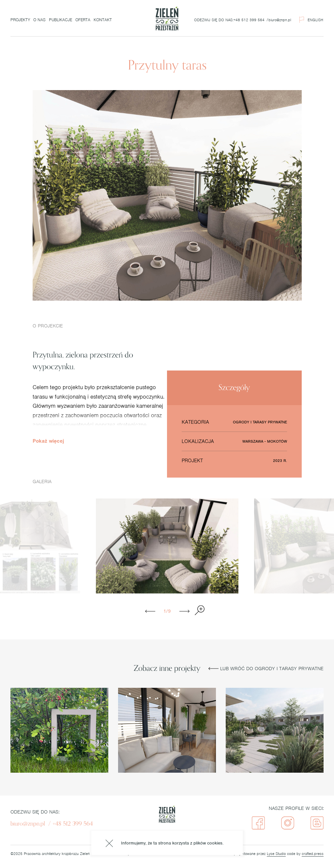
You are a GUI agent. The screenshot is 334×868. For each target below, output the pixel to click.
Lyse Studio (276, 854)
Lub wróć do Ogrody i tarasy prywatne (266, 669)
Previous (151, 611)
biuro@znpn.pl (280, 20)
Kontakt (103, 20)
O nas (39, 20)
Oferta (83, 20)
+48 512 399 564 (249, 20)
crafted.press (313, 854)
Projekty (20, 20)
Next (185, 611)
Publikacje (61, 20)
